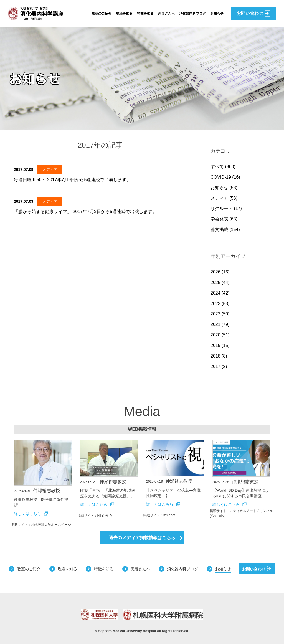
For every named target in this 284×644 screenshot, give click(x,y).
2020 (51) (220, 335)
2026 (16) (220, 272)
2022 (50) (220, 314)
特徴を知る (145, 14)
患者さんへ (166, 14)
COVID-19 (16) (225, 177)
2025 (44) (220, 282)
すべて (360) (223, 167)
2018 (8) (219, 356)
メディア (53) (224, 198)
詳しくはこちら (31, 514)
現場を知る (124, 14)
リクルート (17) (226, 208)
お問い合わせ (257, 569)
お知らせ (217, 14)
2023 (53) (220, 304)
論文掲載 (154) (225, 230)
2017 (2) (219, 367)
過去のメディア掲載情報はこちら (145, 538)
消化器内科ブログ (192, 14)
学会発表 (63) (224, 219)
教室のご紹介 (102, 14)
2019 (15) (220, 345)
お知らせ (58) (224, 188)
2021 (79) (220, 324)
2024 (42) (220, 293)
